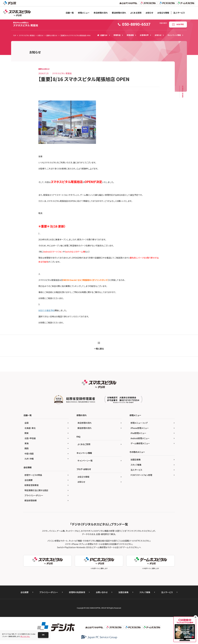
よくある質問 (136, 13)
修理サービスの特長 (33, 475)
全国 (27, 423)
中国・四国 (29, 454)
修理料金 (117, 35)
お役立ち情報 (163, 13)
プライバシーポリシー (34, 495)
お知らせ (149, 13)
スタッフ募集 (136, 465)
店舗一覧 (70, 13)
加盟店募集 (136, 460)
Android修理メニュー (140, 438)
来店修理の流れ (101, 13)
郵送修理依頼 (31, 500)
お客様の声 (144, 35)
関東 (27, 433)
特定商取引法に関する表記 (36, 490)
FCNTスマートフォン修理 (141, 475)
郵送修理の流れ (119, 13)
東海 (27, 443)
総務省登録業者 (32, 485)
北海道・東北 (30, 428)
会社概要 (29, 480)
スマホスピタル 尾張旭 (26, 24)
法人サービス (179, 13)
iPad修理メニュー (138, 433)
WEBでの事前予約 (46, 310)
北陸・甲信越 (30, 438)
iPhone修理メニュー (140, 428)
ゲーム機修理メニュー (140, 443)
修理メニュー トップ (139, 423)
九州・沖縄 (29, 459)
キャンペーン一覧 (85, 461)
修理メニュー (84, 13)
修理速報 (130, 35)
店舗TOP (102, 35)
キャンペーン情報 (174, 35)
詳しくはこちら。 (25, 636)
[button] (43, 635)
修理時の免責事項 (77, 592)
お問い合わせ (102, 592)
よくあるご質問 (84, 444)
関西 (27, 448)
